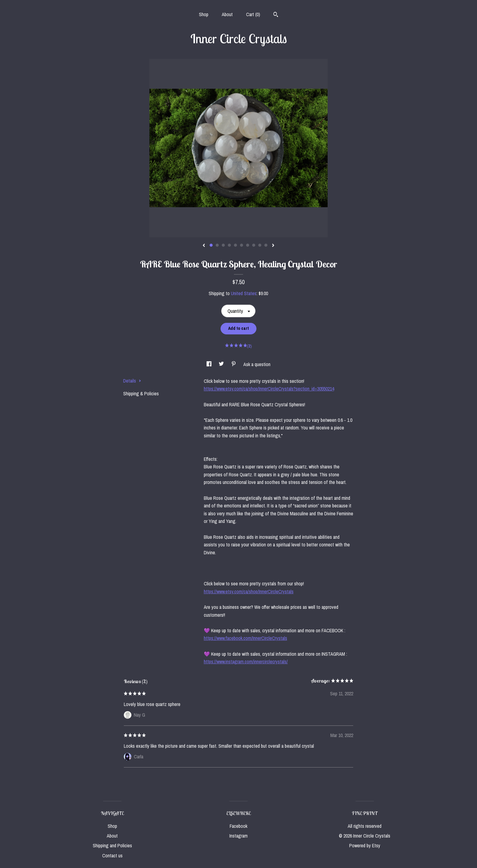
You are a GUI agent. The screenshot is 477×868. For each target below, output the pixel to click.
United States (244, 293)
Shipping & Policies (141, 393)
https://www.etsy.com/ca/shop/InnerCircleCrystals (249, 591)
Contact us (112, 856)
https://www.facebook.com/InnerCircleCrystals (245, 638)
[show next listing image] (273, 246)
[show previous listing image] (204, 246)
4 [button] (229, 245)
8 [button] (254, 245)
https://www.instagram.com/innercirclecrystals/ (246, 662)
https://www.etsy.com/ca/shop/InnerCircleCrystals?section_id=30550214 (269, 389)
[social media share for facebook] (210, 364)
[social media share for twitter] (222, 364)
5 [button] (235, 245)
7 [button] (248, 245)
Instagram (238, 836)
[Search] (276, 15)
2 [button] (217, 245)
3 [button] (223, 245)
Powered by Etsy (365, 845)
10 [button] (266, 245)
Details (132, 381)
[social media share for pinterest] (234, 364)
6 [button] (242, 245)
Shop (204, 14)
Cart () (253, 14)
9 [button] (260, 245)
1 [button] (211, 245)
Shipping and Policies (112, 845)
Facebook (238, 826)
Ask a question (257, 364)
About (227, 14)
